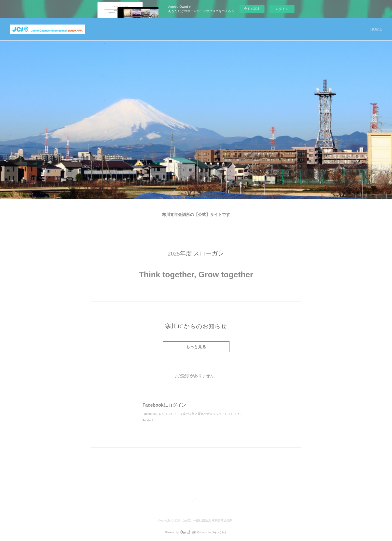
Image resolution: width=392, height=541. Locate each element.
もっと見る (196, 347)
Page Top (196, 500)
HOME (376, 29)
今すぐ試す (252, 9)
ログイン (282, 9)
